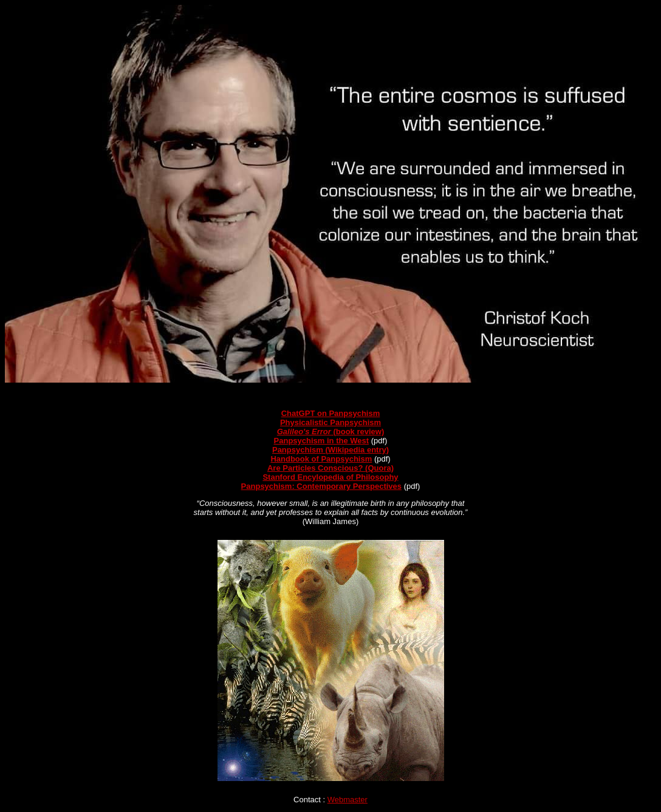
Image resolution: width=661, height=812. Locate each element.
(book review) (331, 432)
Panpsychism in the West (322, 441)
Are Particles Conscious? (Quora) (330, 468)
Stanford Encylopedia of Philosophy (330, 477)
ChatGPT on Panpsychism (331, 413)
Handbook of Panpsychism (321, 459)
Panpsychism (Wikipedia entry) (330, 450)
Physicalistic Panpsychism (330, 422)
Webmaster (348, 800)
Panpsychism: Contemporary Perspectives (321, 486)
